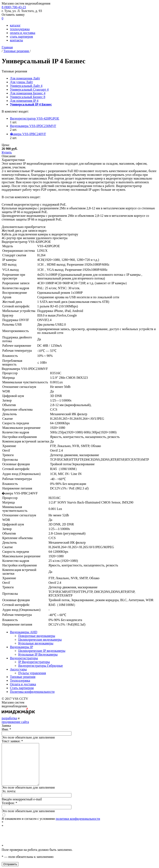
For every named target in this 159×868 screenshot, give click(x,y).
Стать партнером (22, 688)
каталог (15, 25)
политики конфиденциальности (78, 819)
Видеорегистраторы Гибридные (41, 666)
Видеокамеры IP (21, 647)
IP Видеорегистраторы (34, 662)
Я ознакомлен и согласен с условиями (51, 817)
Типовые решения (23, 677)
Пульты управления (32, 673)
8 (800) (14, 7)
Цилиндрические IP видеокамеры (42, 651)
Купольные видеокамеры (36, 643)
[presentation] (33, 836)
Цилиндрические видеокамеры (40, 640)
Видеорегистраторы (24, 658)
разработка (9, 718)
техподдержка (20, 29)
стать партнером (21, 37)
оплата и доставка (23, 33)
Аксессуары (18, 669)
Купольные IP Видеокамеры (38, 654)
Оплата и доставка (23, 684)
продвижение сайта (15, 722)
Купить (7, 152)
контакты (16, 40)
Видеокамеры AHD (24, 632)
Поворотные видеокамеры (37, 636)
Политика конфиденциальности (32, 692)
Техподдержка (20, 680)
